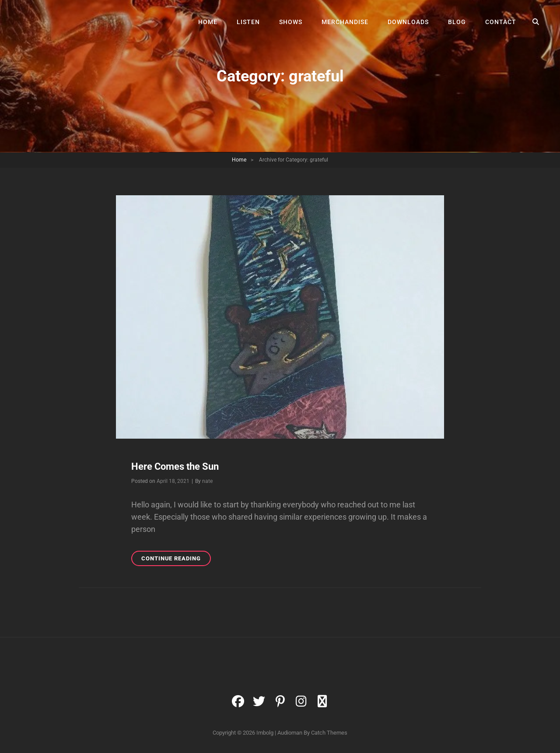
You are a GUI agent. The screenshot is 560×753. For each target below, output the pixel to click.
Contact (501, 22)
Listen (248, 22)
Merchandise (345, 22)
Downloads (408, 22)
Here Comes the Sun (175, 466)
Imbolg (265, 733)
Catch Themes (329, 733)
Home (208, 22)
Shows (291, 22)
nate (207, 481)
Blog (457, 22)
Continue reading (176, 560)
